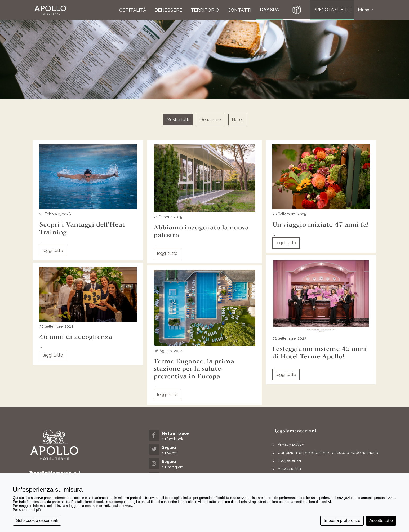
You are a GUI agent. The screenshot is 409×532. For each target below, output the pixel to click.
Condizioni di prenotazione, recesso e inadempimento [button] (329, 453)
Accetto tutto (381, 520)
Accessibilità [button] (289, 469)
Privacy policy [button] (291, 444)
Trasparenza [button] (289, 460)
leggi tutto (53, 251)
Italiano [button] (365, 10)
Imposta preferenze (342, 520)
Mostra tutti (178, 120)
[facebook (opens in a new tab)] (177, 436)
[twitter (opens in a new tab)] (177, 450)
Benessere (210, 120)
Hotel (237, 120)
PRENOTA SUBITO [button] (332, 10)
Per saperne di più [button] (27, 510)
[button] (50, 10)
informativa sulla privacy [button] (114, 506)
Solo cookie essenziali (37, 520)
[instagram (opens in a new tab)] (177, 464)
